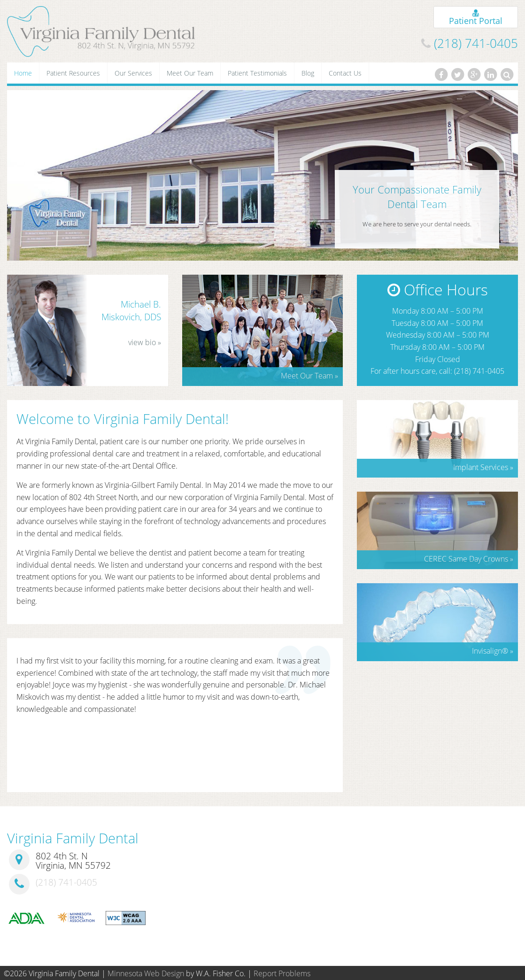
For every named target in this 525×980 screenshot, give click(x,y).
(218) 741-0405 (476, 43)
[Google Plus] (474, 75)
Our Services (133, 73)
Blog (308, 73)
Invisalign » (493, 651)
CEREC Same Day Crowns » (469, 559)
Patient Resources (73, 73)
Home (23, 73)
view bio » (145, 342)
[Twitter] (457, 75)
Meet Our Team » (309, 376)
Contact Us (345, 73)
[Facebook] (441, 75)
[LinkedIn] (491, 75)
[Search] (507, 75)
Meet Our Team (190, 73)
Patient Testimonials (257, 73)
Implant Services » (483, 467)
